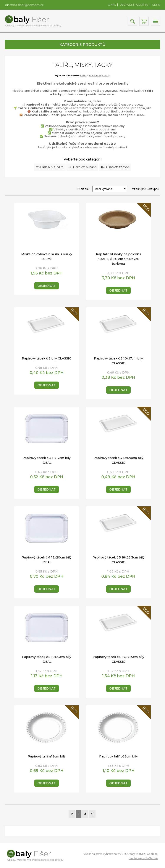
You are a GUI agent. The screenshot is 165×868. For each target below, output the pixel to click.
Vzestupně (139, 189)
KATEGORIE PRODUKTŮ (82, 45)
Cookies (152, 854)
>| (92, 814)
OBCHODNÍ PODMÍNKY (134, 5)
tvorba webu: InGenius (143, 858)
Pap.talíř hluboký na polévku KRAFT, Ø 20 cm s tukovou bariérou (119, 259)
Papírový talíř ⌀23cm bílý (118, 756)
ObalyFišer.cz (136, 854)
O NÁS (112, 5)
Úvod (83, 75)
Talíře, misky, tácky (99, 75)
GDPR (156, 5)
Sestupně (153, 189)
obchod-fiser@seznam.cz (24, 5)
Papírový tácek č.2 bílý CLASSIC (46, 358)
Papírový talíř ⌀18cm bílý (46, 756)
